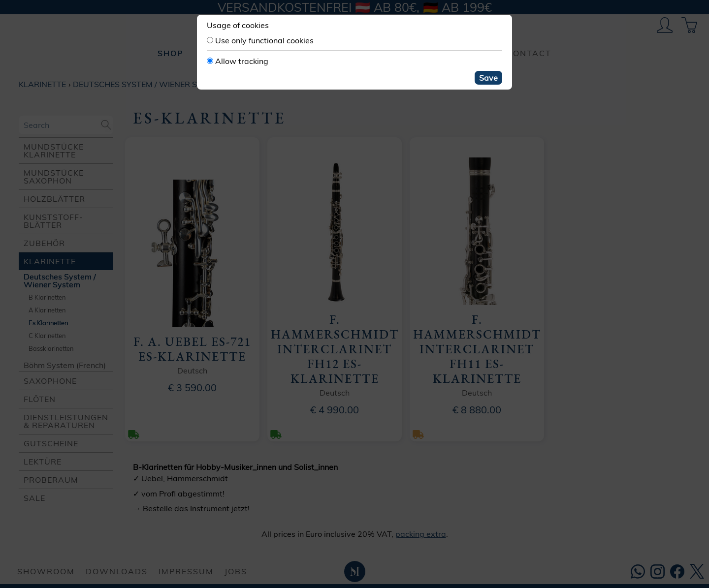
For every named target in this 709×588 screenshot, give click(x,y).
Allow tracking (242, 61)
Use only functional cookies (264, 40)
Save (488, 78)
